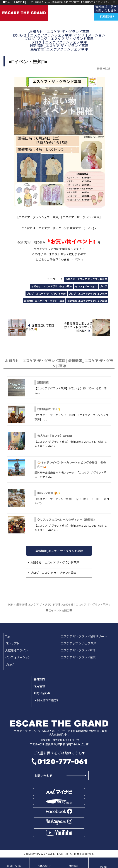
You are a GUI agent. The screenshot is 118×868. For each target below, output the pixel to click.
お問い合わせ (43, 776)
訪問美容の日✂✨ (49, 409)
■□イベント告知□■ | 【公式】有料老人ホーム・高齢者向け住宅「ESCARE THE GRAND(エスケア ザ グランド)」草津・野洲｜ (58, 2)
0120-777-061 (62, 762)
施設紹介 (74, 866)
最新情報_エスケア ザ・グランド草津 (59, 551)
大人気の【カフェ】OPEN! (55, 436)
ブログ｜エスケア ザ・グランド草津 (53, 573)
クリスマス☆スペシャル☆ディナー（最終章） (67, 520)
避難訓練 (43, 382)
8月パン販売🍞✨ (49, 493)
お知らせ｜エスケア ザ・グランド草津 (55, 562)
